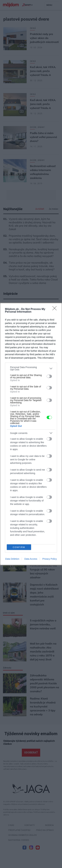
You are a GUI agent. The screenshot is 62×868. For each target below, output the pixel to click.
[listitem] (31, 368)
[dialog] (31, 434)
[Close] (56, 309)
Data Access (31, 559)
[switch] (49, 376)
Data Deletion (12, 559)
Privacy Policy (50, 559)
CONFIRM (19, 547)
